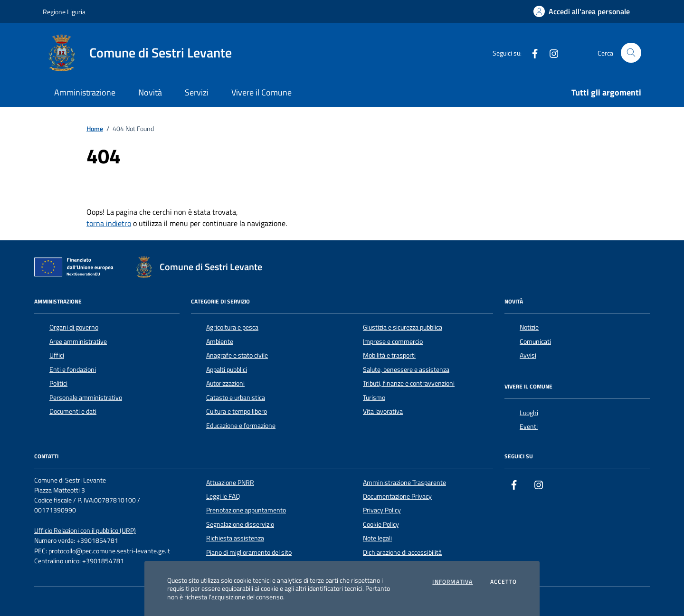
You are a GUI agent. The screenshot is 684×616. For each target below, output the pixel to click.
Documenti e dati (73, 411)
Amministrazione (85, 92)
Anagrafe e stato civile (237, 355)
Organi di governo (74, 327)
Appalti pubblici (227, 370)
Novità (150, 92)
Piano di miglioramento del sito (249, 552)
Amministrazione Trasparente (404, 483)
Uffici (57, 355)
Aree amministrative (78, 341)
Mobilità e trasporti (389, 355)
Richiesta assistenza (235, 538)
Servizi (197, 92)
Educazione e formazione (241, 426)
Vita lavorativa (383, 411)
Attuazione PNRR (230, 483)
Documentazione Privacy (397, 496)
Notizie (529, 327)
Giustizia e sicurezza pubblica (403, 327)
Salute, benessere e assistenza (406, 370)
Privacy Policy (382, 510)
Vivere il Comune (261, 92)
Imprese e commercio (393, 341)
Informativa (452, 582)
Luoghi (529, 413)
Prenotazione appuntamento (246, 510)
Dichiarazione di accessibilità (402, 552)
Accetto (503, 582)
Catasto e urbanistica (236, 398)
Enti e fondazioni (73, 370)
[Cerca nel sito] (631, 53)
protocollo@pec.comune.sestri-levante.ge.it (109, 551)
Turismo (374, 398)
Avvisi (528, 355)
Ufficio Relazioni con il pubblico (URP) (85, 531)
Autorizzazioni (225, 383)
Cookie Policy (381, 524)
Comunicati (535, 341)
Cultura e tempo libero (237, 411)
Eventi (529, 426)
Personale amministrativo (86, 398)
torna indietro (109, 223)
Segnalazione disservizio (240, 524)
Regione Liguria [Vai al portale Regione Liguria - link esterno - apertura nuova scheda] (64, 12)
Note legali (377, 538)
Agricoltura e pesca (232, 327)
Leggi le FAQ (223, 496)
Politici (58, 383)
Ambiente (220, 341)
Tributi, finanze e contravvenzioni (409, 383)
